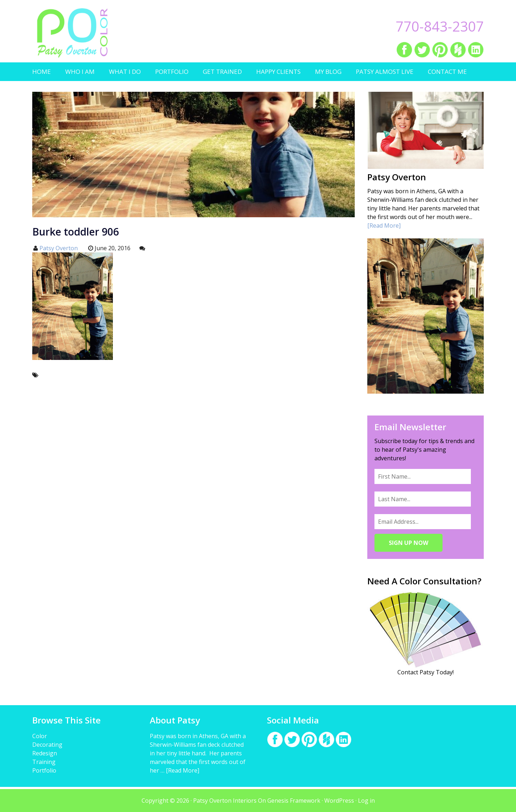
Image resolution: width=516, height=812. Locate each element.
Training (44, 762)
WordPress (339, 801)
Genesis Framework (294, 801)
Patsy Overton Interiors (72, 33)
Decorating (47, 745)
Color (40, 736)
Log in (366, 801)
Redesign (45, 753)
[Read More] (384, 225)
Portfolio (44, 770)
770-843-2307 (440, 26)
